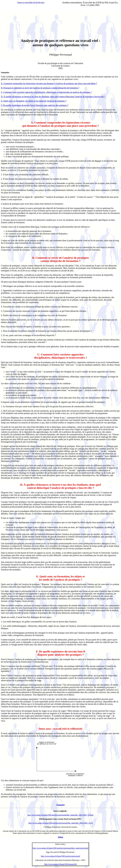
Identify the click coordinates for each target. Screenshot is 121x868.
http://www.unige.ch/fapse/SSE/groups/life (60, 864)
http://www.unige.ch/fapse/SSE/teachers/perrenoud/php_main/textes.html (60, 848)
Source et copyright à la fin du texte (31, 2)
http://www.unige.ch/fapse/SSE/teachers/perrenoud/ (60, 856)
